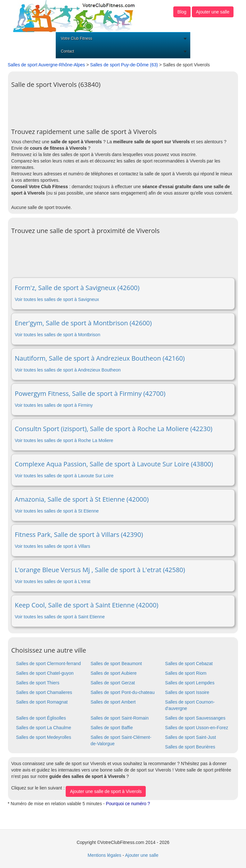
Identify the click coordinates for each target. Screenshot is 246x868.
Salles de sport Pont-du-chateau (123, 692)
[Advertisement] (128, 106)
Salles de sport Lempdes (190, 683)
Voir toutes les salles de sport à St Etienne (57, 511)
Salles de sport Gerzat (113, 683)
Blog (182, 12)
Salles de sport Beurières (190, 747)
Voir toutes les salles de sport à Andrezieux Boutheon (68, 370)
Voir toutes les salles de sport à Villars (53, 546)
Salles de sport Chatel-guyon (45, 673)
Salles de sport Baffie (112, 728)
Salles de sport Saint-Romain (120, 718)
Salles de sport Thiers (38, 683)
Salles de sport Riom (186, 673)
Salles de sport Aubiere (114, 673)
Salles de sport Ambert (113, 702)
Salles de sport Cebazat (189, 664)
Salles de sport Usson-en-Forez (197, 728)
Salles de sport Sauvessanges (195, 718)
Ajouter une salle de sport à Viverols (106, 791)
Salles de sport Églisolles (41, 718)
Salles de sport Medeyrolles (44, 737)
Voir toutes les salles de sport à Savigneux (57, 299)
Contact (67, 51)
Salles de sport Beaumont (116, 664)
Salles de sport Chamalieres (44, 692)
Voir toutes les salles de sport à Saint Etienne (60, 617)
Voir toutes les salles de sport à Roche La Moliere (64, 440)
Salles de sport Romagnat (42, 702)
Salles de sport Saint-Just (190, 737)
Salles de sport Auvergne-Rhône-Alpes (46, 65)
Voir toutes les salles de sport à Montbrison (57, 335)
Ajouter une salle (213, 12)
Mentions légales (104, 855)
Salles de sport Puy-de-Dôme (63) (124, 65)
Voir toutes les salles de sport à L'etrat (53, 581)
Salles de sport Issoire (187, 692)
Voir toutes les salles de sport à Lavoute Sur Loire (64, 476)
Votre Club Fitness (77, 38)
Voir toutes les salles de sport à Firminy (54, 405)
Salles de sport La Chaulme (44, 728)
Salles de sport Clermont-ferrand (48, 664)
